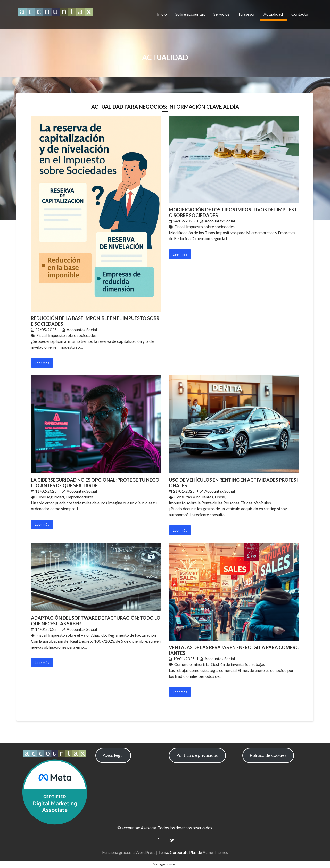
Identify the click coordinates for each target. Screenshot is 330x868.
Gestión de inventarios (231, 664)
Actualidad (273, 14)
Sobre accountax (190, 14)
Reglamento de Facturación (132, 635)
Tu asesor (246, 14)
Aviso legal (113, 755)
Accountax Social (82, 329)
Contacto (300, 14)
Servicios (221, 14)
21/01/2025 (184, 491)
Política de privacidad (197, 755)
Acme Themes (215, 852)
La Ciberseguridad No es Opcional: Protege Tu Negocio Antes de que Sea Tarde (95, 483)
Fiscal (42, 335)
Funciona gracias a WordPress (129, 852)
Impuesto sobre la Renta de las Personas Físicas (211, 503)
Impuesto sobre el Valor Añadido (77, 635)
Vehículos (262, 503)
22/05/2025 (46, 329)
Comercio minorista (192, 664)
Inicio (162, 14)
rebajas (258, 664)
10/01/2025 (184, 659)
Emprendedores (80, 497)
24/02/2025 (184, 221)
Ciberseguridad (50, 497)
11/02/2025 (46, 491)
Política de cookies (268, 755)
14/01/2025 (46, 629)
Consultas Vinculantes (194, 497)
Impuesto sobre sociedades (72, 335)
